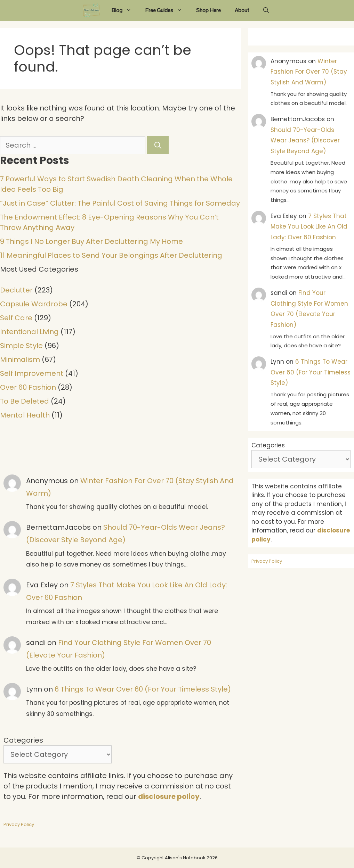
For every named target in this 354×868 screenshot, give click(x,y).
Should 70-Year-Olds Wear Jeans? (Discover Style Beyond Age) (305, 140)
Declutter (16, 290)
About (242, 10)
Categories (23, 740)
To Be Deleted (25, 401)
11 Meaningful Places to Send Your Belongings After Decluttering (111, 255)
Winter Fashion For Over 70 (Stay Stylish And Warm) (309, 72)
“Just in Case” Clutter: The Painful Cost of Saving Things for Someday (120, 203)
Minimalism (20, 359)
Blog (125, 10)
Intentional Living (29, 332)
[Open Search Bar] (266, 10)
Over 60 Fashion (28, 387)
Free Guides (167, 10)
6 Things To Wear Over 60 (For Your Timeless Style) (143, 689)
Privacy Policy (19, 824)
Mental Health (25, 415)
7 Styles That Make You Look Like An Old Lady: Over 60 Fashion (309, 227)
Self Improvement (32, 373)
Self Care (16, 318)
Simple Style (21, 346)
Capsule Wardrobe (34, 304)
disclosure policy (169, 796)
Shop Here (208, 10)
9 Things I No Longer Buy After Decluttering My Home (91, 241)
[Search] (158, 145)
